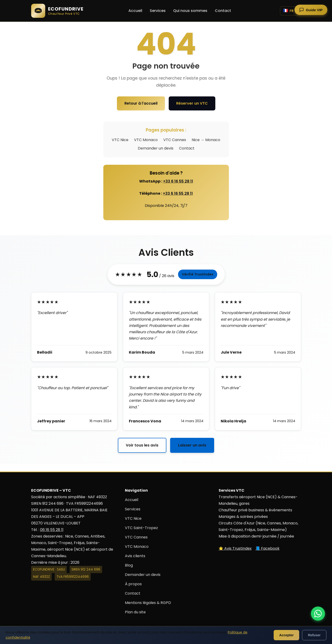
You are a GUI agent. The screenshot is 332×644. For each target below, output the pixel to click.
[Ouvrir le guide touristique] (311, 10)
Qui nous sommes (190, 11)
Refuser (314, 635)
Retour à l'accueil (141, 103)
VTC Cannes (175, 140)
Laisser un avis (192, 445)
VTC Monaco (146, 140)
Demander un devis (156, 148)
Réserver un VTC (192, 103)
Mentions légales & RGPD (148, 603)
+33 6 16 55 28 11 (178, 181)
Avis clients (135, 556)
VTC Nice (120, 140)
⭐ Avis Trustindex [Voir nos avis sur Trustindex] (235, 548)
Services (158, 11)
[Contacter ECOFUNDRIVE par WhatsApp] (318, 614)
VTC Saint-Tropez (141, 528)
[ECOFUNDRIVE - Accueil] (57, 11)
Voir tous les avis (142, 445)
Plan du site (135, 612)
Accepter (287, 635)
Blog (129, 565)
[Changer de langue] (291, 11)
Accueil (135, 11)
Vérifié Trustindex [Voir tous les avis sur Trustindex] (198, 274)
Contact (223, 11)
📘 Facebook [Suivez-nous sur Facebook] (267, 548)
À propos (133, 584)
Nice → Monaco (206, 140)
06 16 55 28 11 (52, 530)
